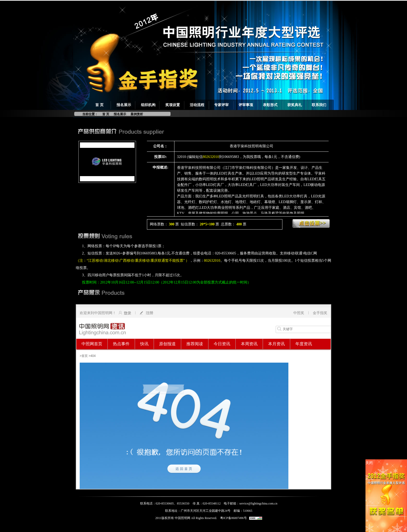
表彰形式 (270, 105)
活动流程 (197, 105)
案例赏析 (137, 114)
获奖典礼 (295, 105)
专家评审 (221, 105)
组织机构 (148, 105)
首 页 (99, 105)
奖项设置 (173, 105)
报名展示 (124, 105)
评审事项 (246, 105)
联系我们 (319, 105)
